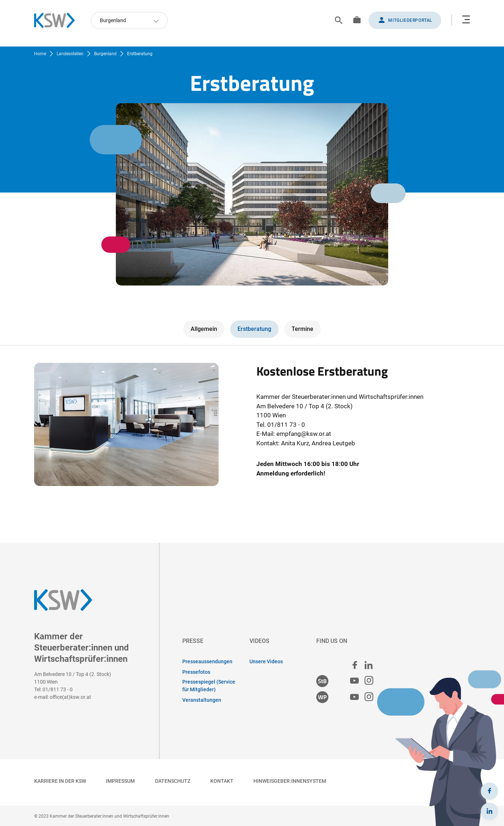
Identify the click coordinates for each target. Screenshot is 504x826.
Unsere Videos (266, 661)
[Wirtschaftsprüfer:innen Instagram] (369, 697)
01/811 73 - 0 (58, 689)
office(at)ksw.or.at (70, 697)
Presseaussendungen (207, 661)
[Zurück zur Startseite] (58, 20)
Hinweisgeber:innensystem (290, 781)
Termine (302, 329)
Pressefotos (196, 672)
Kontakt (222, 781)
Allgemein (204, 329)
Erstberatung (254, 329)
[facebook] (355, 665)
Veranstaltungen (202, 700)
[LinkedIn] (489, 811)
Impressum (120, 781)
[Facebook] (489, 791)
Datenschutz (173, 781)
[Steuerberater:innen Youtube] (354, 681)
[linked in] (369, 665)
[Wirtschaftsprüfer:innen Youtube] (354, 697)
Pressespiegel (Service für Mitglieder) (209, 686)
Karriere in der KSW (60, 781)
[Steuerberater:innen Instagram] (369, 681)
